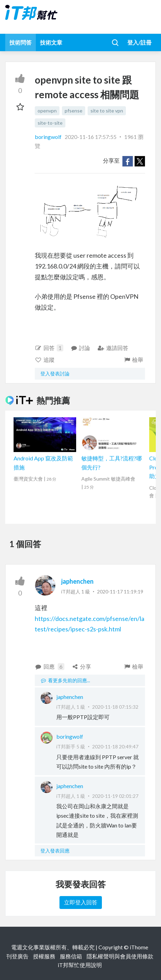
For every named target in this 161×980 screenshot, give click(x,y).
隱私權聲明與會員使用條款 (120, 956)
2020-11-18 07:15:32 (115, 707)
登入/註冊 (139, 42)
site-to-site (50, 123)
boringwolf (49, 137)
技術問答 (21, 42)
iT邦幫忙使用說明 (80, 965)
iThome (139, 947)
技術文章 (51, 42)
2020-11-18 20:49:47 (115, 746)
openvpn (47, 111)
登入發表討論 (55, 374)
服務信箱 (71, 956)
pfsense (74, 111)
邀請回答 (113, 348)
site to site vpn (107, 111)
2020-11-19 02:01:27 (115, 796)
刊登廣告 (17, 956)
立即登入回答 (81, 902)
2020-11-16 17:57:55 (91, 137)
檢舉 (133, 360)
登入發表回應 (55, 851)
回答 (49, 348)
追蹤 (45, 360)
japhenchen (77, 581)
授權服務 (44, 956)
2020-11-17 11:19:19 (120, 592)
